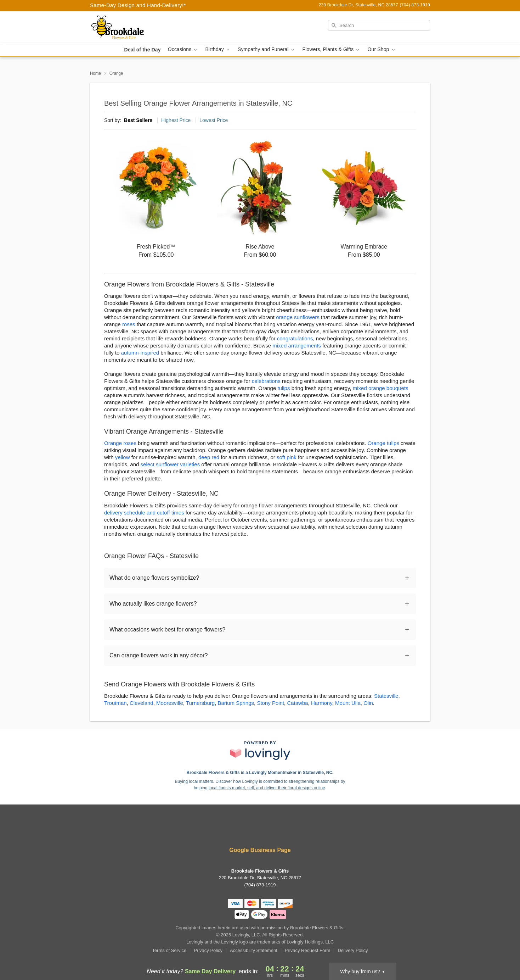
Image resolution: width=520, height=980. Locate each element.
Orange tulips (383, 443)
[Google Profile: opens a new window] (281, 831)
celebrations (266, 381)
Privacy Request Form (308, 950)
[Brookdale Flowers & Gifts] (141, 27)
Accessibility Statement (254, 950)
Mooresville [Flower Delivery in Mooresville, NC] (170, 703)
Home (95, 73)
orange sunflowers (298, 317)
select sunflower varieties (170, 464)
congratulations (295, 338)
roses (129, 324)
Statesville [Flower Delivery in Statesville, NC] (386, 696)
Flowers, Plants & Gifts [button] (332, 49)
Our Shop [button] (381, 49)
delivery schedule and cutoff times (144, 513)
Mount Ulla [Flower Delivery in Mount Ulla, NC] (348, 703)
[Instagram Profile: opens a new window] (261, 831)
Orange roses (120, 443)
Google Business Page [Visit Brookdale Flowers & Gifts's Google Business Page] (260, 850)
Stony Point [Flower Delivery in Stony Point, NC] (270, 703)
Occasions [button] (183, 49)
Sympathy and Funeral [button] (267, 49)
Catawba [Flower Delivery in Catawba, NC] (297, 703)
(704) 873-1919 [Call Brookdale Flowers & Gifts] (260, 885)
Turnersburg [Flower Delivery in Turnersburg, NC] (200, 703)
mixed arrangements (297, 346)
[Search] (379, 25)
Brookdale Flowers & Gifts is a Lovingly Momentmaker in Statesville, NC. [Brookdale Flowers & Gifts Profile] (260, 773)
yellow (123, 457)
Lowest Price (214, 120)
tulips (284, 388)
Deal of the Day (142, 50)
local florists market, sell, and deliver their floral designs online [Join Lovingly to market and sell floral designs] (267, 788)
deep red (209, 457)
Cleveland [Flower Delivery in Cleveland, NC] (142, 703)
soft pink (287, 457)
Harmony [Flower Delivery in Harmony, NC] (322, 703)
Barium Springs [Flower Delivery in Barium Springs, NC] (236, 703)
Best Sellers (138, 120)
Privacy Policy (208, 950)
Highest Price (176, 120)
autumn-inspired (140, 353)
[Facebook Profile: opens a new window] (239, 831)
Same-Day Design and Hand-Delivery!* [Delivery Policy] (138, 5)
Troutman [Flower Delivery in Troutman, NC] (115, 703)
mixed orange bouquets (381, 388)
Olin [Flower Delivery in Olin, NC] (368, 703)
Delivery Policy (353, 950)
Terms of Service (169, 950)
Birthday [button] (218, 49)
